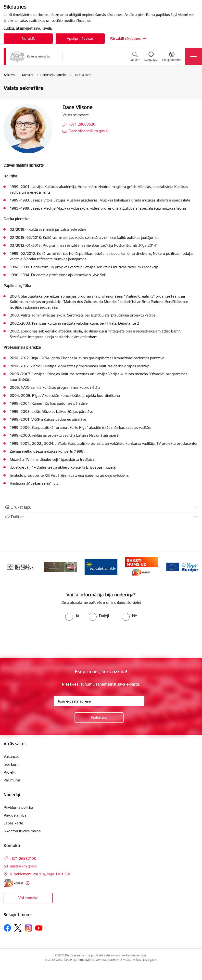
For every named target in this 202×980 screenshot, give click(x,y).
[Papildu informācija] (28, 883)
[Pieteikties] (99, 718)
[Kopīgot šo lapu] (101, 517)
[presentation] (41, 639)
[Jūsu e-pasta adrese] (99, 701)
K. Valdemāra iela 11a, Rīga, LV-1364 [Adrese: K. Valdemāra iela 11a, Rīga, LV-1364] (40, 874)
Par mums (12, 780)
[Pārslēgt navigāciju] (193, 57)
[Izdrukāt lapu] (101, 507)
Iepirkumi (11, 764)
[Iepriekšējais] (10, 567)
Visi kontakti (28, 898)
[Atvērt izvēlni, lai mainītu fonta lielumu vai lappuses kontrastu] (172, 57)
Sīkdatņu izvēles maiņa (22, 831)
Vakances (12, 757)
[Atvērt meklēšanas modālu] (135, 57)
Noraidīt (28, 38)
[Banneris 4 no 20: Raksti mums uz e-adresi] (141, 567)
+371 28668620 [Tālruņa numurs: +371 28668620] (82, 124)
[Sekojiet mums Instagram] (28, 928)
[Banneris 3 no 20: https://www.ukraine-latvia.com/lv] (101, 567)
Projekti (10, 772)
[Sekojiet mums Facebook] (7, 928)
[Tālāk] (192, 567)
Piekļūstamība (15, 815)
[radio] (72, 616)
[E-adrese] (13, 883)
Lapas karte (13, 823)
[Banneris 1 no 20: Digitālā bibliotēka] (20, 567)
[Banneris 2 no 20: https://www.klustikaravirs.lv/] (61, 567)
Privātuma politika (18, 807)
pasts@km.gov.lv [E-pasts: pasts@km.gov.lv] (24, 866)
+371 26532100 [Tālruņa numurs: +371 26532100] (23, 858)
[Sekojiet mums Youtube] (39, 928)
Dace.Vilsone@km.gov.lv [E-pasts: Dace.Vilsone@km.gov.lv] (88, 131)
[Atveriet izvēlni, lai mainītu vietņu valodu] (151, 57)
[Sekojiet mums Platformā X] (18, 928)
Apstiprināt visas (80, 38)
